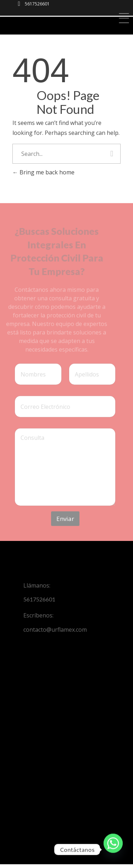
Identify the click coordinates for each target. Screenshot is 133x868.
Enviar (65, 523)
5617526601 (37, 3)
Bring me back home (43, 172)
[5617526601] (19, 6)
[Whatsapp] (113, 849)
